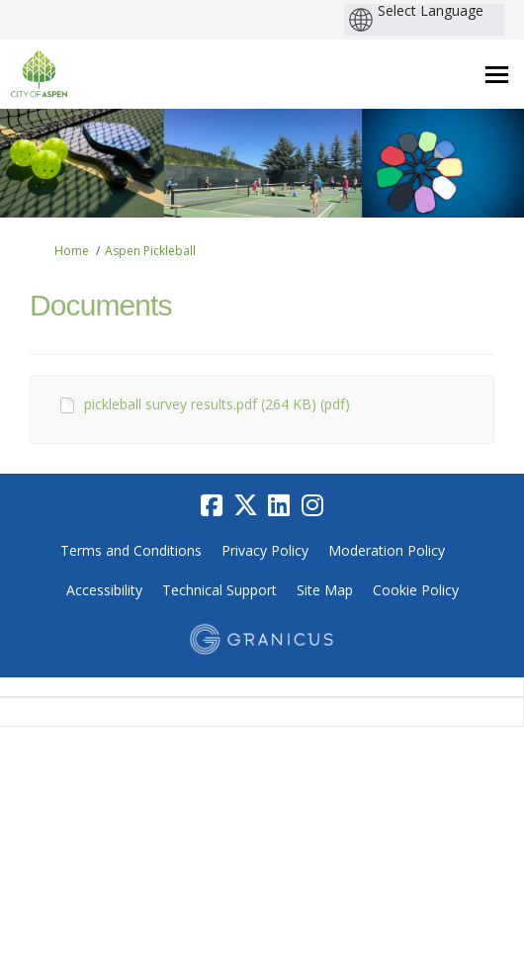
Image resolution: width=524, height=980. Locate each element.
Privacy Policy (265, 550)
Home (72, 251)
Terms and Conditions (131, 550)
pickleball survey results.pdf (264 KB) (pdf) (217, 404)
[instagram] (312, 505)
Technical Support (219, 590)
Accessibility (104, 590)
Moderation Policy (387, 550)
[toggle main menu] (497, 75)
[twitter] (245, 505)
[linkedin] (279, 505)
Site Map (325, 590)
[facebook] (212, 505)
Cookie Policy (416, 590)
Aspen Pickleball (150, 251)
